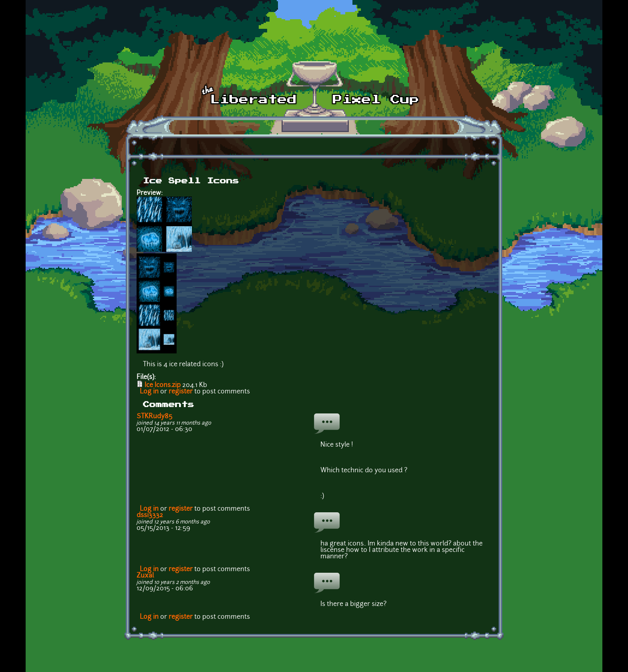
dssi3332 (150, 516)
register (181, 392)
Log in (149, 392)
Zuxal (145, 576)
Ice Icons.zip (163, 385)
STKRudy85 (154, 417)
